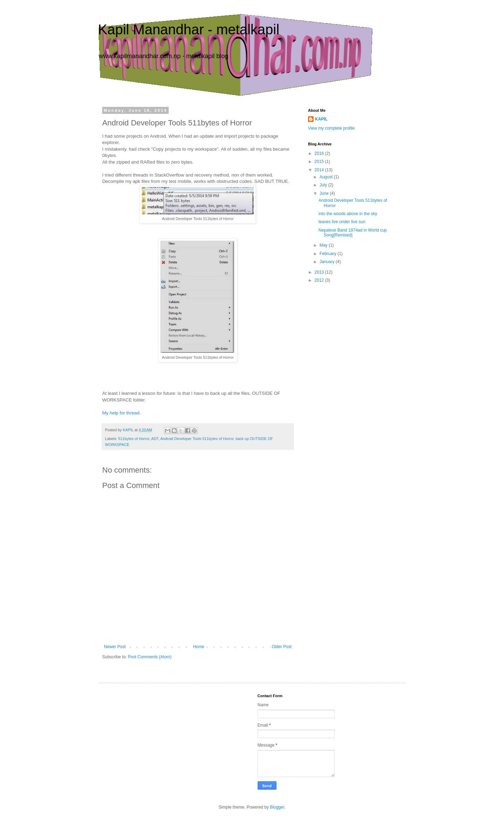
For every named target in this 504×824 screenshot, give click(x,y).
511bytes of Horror (134, 439)
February (328, 254)
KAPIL (321, 119)
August (327, 177)
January (328, 262)
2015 (320, 162)
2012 (320, 280)
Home (199, 647)
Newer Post (115, 647)
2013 (320, 272)
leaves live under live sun (342, 222)
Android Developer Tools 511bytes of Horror (197, 439)
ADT (155, 439)
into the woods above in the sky (348, 214)
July (324, 185)
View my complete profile (331, 128)
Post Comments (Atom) (150, 657)
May (324, 245)
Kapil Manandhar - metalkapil (189, 29)
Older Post (282, 647)
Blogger (277, 807)
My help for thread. (121, 413)
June (325, 193)
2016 (320, 153)
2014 (320, 170)
